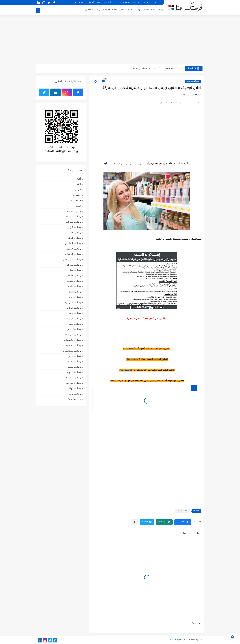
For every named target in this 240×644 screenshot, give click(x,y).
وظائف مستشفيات (72, 351)
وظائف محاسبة (73, 345)
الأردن (78, 190)
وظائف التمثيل (74, 238)
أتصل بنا (107, 3)
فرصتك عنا (80, 3)
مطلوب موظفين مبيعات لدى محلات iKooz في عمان (157, 68)
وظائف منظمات (73, 378)
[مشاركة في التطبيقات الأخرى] (134, 522)
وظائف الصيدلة (73, 249)
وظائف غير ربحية (73, 318)
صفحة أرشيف (94, 3)
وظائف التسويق (73, 233)
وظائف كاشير (74, 329)
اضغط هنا (130, 349)
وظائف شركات (142, 10)
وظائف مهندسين (73, 383)
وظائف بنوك (75, 270)
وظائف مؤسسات (72, 340)
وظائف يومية (157, 10)
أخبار (79, 179)
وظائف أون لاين (73, 265)
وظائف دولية (75, 297)
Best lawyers (74, 399)
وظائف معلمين (92, 10)
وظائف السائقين (73, 243)
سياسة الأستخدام (122, 3)
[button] (183, 522)
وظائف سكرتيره (73, 302)
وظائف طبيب (74, 313)
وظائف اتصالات (73, 222)
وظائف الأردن (74, 227)
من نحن (156, 3)
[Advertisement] (120, 40)
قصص (78, 206)
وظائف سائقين (126, 10)
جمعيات (77, 195)
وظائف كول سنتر (72, 335)
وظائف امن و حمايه (71, 259)
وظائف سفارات (73, 216)
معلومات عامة (74, 211)
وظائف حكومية (74, 281)
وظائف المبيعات (110, 10)
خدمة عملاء (75, 200)
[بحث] (38, 10)
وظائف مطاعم (74, 361)
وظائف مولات (74, 388)
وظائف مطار (75, 356)
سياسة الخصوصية (141, 3)
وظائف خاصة (74, 286)
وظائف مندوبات (73, 372)
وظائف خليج (75, 292)
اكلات (78, 184)
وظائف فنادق (74, 324)
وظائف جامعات (73, 276)
